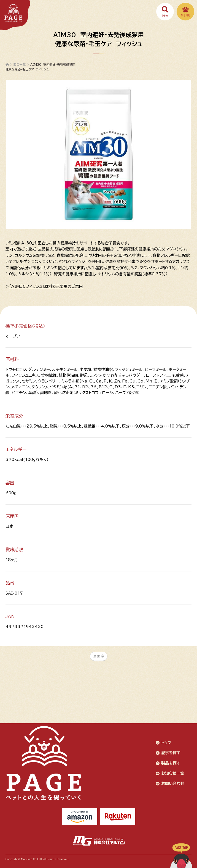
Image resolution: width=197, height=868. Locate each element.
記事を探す (171, 753)
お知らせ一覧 (173, 773)
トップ (166, 743)
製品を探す (171, 763)
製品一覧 (20, 64)
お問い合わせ (173, 783)
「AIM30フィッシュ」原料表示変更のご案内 (46, 286)
